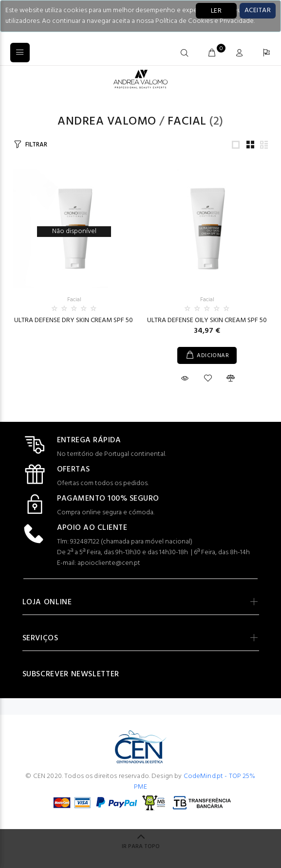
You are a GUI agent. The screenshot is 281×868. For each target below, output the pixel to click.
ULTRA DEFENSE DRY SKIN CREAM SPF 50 (74, 320)
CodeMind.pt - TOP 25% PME (195, 782)
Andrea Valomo (107, 122)
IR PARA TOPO (141, 847)
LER (216, 11)
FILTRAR (36, 145)
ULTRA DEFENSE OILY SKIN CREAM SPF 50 (207, 320)
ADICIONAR (213, 356)
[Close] (258, 11)
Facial (187, 122)
